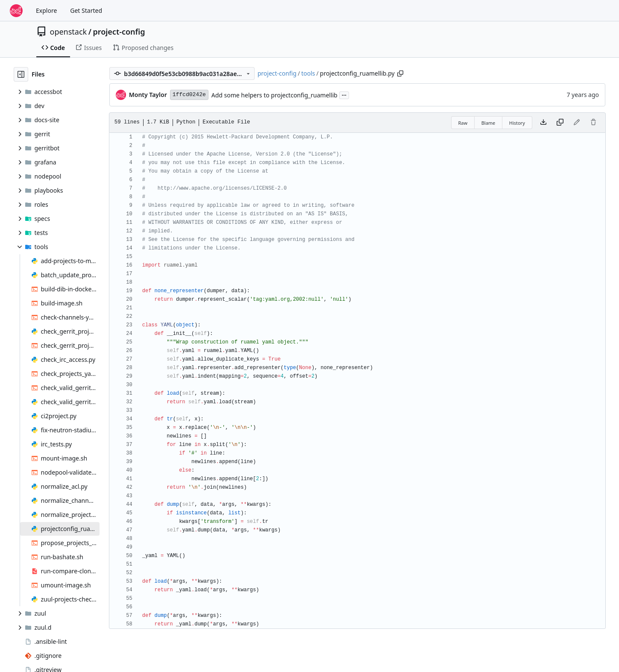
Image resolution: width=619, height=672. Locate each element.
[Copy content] (560, 123)
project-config (119, 32)
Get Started (86, 10)
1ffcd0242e (189, 95)
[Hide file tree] (21, 74)
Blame (488, 123)
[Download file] (543, 123)
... (344, 94)
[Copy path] (400, 73)
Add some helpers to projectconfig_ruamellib (274, 95)
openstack (69, 32)
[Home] (16, 11)
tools (308, 73)
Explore (46, 10)
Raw (463, 123)
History (517, 123)
